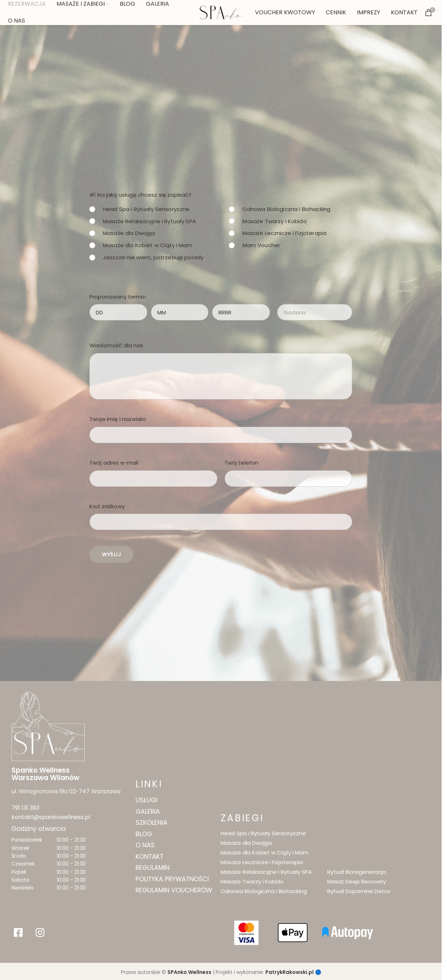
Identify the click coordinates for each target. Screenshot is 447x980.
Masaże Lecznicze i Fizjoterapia (285, 233)
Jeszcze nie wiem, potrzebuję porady (153, 257)
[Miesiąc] (180, 312)
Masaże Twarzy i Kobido (275, 221)
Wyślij (111, 554)
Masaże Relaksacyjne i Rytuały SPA (149, 221)
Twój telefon (244, 463)
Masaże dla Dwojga (129, 233)
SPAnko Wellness (189, 969)
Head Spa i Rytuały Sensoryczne (146, 209)
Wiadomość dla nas (116, 345)
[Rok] (241, 312)
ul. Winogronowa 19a (37, 791)
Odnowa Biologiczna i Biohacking (287, 209)
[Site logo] (221, 12)
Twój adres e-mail (116, 463)
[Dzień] (118, 312)
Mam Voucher (262, 245)
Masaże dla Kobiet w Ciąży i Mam (148, 245)
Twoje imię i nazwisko (120, 419)
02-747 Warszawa (86, 791)
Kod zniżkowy (107, 506)
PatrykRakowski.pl (289, 969)
